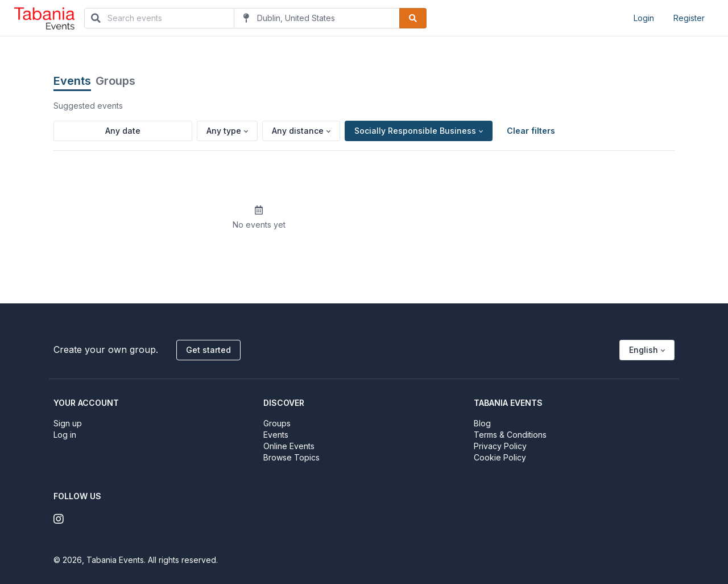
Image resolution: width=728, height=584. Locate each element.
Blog (482, 423)
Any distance (298, 131)
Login (644, 18)
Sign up (68, 423)
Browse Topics (291, 457)
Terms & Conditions (510, 435)
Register (689, 18)
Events (72, 81)
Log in (65, 435)
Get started (208, 350)
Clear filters (531, 131)
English (644, 350)
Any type (224, 131)
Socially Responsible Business (415, 131)
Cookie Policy (500, 457)
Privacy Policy (500, 446)
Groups (115, 81)
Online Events (289, 446)
